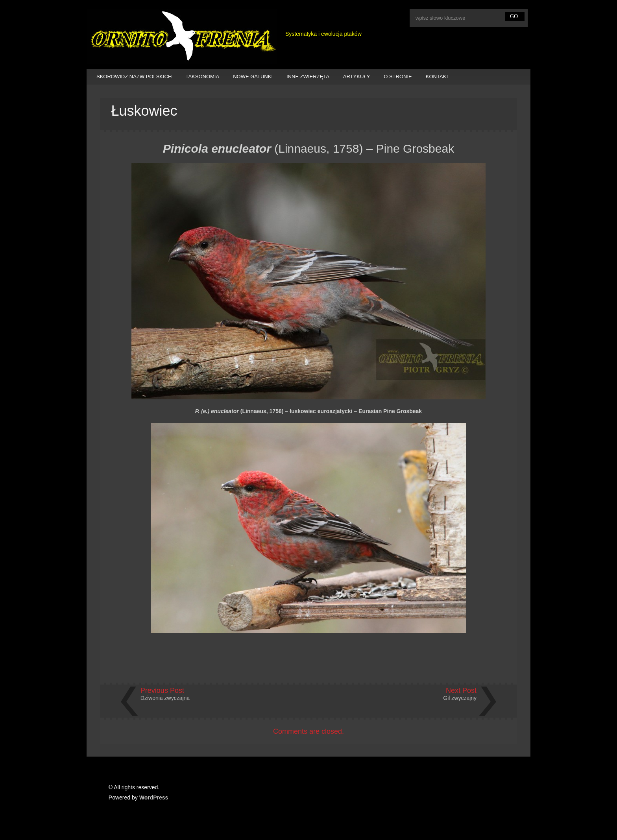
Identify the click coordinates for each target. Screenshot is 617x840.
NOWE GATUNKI (253, 77)
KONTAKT (438, 77)
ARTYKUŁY (357, 77)
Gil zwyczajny (460, 698)
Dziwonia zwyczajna (165, 698)
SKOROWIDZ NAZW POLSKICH (134, 77)
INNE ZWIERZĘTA (308, 77)
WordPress (154, 798)
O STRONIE (398, 77)
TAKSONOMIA (202, 77)
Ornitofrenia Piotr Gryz (182, 37)
